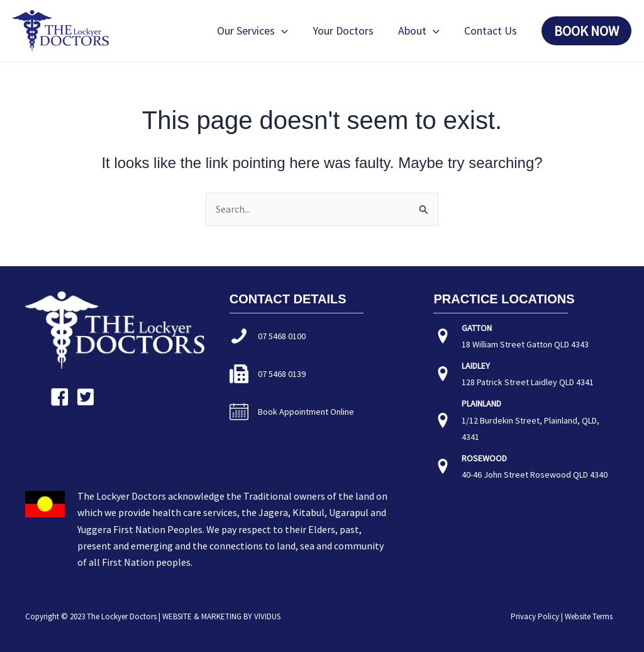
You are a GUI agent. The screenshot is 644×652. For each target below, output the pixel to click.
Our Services (259, 31)
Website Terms (589, 616)
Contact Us (491, 31)
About (421, 31)
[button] (288, 31)
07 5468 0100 (282, 336)
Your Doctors (347, 31)
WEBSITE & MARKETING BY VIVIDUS (221, 616)
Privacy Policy (535, 616)
